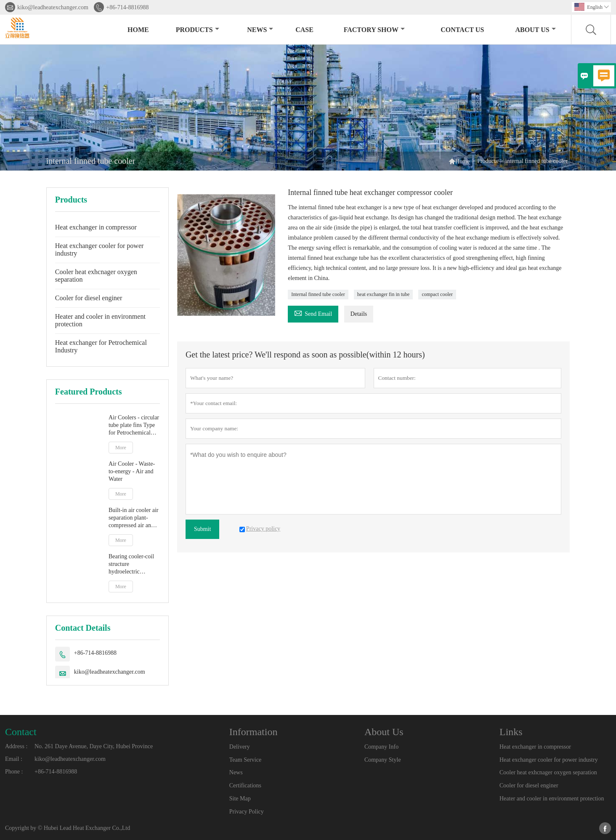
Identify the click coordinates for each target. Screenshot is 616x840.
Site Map (240, 799)
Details (359, 314)
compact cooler (437, 294)
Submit (202, 529)
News (260, 30)
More (121, 448)
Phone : (14, 772)
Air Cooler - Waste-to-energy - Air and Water (132, 471)
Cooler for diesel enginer (89, 298)
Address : (16, 746)
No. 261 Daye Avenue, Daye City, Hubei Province (94, 746)
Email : (14, 759)
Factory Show (374, 30)
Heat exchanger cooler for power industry (100, 249)
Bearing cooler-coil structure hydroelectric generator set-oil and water (133, 564)
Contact (21, 732)
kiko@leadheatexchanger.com (53, 7)
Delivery (240, 747)
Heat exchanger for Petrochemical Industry (101, 346)
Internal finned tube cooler (318, 294)
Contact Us (462, 30)
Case (304, 30)
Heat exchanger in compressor (96, 227)
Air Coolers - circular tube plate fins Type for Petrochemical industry (134, 425)
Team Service (245, 760)
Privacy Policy (247, 812)
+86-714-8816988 (127, 7)
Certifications (245, 785)
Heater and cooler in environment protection (100, 320)
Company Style (383, 760)
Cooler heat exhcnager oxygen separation (96, 276)
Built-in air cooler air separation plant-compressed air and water (134, 518)
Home (138, 30)
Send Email (313, 313)
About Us (536, 30)
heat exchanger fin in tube (384, 294)
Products (198, 30)
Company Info (381, 747)
